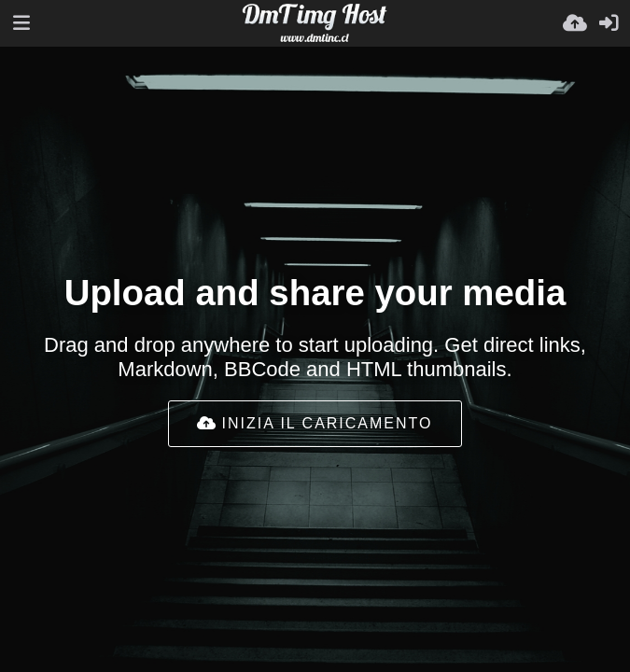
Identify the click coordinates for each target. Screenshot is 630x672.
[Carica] (575, 23)
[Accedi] (609, 23)
